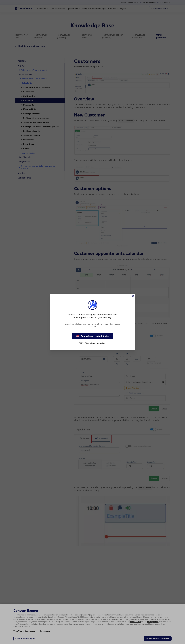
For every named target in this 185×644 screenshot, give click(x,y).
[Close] (133, 296)
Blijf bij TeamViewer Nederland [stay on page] (93, 343)
